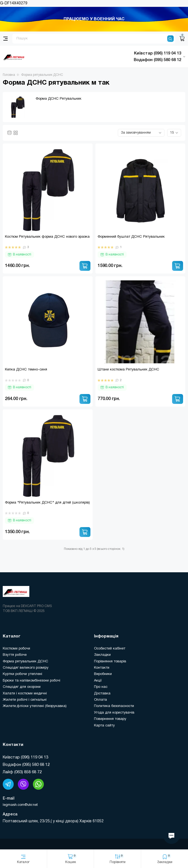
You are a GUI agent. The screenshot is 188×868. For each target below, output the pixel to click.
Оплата (100, 700)
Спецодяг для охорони (22, 687)
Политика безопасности (114, 706)
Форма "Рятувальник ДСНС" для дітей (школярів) (47, 503)
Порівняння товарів (110, 662)
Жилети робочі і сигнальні (25, 700)
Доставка (102, 694)
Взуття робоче (15, 655)
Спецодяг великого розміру (26, 668)
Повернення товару (110, 719)
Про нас (101, 687)
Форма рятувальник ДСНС (25, 662)
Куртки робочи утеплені (22, 674)
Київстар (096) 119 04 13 (25, 757)
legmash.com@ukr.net (20, 805)
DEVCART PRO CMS (36, 606)
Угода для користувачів (114, 713)
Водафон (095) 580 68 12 (26, 765)
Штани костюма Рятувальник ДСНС (128, 370)
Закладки (102, 655)
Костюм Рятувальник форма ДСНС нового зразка (47, 237)
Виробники (103, 674)
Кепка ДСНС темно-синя (26, 370)
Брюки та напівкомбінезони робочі (32, 681)
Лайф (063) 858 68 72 (22, 772)
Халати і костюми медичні (25, 694)
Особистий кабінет (110, 649)
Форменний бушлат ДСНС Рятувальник (131, 237)
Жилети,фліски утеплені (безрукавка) (35, 706)
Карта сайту (104, 726)
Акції (98, 681)
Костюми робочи (16, 649)
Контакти (102, 668)
